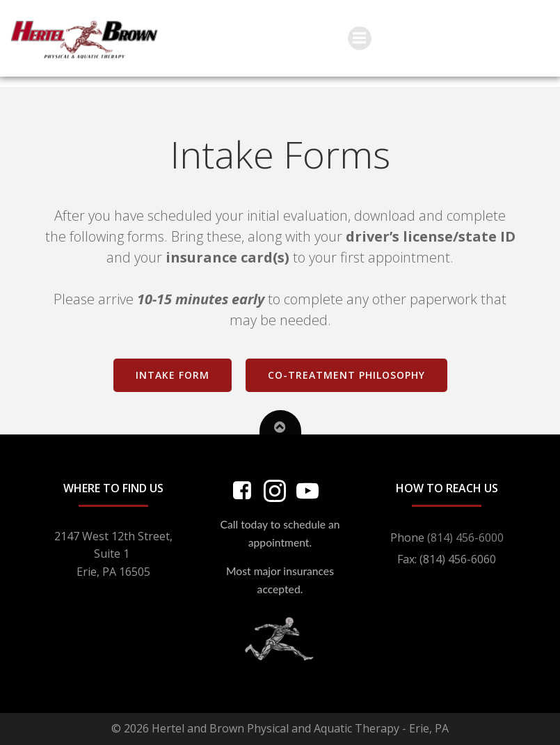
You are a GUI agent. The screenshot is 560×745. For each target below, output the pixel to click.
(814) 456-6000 (465, 538)
